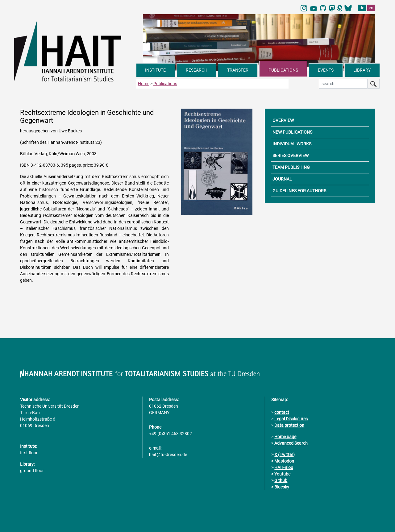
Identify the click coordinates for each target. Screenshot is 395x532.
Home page (285, 436)
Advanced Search (291, 443)
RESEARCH (197, 70)
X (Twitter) (285, 454)
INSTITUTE (155, 70)
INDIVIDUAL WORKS (292, 143)
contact (282, 412)
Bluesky (282, 487)
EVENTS (326, 70)
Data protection (289, 425)
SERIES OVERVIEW (291, 155)
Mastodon (284, 461)
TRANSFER (238, 70)
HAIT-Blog (284, 467)
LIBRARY (362, 70)
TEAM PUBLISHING (291, 167)
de (362, 8)
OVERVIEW (283, 120)
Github (281, 480)
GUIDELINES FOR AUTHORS (299, 190)
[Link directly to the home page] (75, 51)
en (371, 8)
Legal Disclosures (291, 418)
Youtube (282, 474)
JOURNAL (282, 179)
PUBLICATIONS (283, 70)
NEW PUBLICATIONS (292, 132)
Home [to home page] (144, 83)
